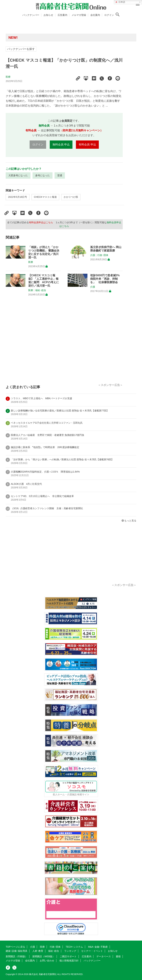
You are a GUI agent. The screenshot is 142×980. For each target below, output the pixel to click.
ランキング (70, 951)
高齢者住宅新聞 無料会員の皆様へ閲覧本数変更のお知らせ (56, 37)
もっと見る (130, 521)
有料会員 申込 (87, 145)
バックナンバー (31, 15)
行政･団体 (103, 255)
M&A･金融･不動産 (98, 947)
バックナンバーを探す (21, 49)
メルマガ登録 (79, 15)
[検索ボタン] (118, 14)
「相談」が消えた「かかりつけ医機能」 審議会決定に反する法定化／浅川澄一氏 (44, 252)
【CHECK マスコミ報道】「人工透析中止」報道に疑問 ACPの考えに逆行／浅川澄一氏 (44, 281)
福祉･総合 (41, 290)
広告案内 (62, 15)
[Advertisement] (64, 344)
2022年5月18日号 (18, 197)
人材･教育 (38, 951)
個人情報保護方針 (69, 961)
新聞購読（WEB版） (44, 956)
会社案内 (95, 15)
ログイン (109, 15)
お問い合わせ (47, 961)
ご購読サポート (68, 956)
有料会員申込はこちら (41, 222)
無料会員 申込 (61, 145)
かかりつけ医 (71, 197)
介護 (93, 255)
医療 (8, 77)
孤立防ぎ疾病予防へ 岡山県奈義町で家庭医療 (106, 249)
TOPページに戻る (15, 947)
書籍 (118, 956)
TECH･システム (74, 947)
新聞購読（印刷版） (17, 956)
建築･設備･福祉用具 (17, 951)
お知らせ (48, 15)
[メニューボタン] (138, 4)
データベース (104, 956)
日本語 (120, 2)
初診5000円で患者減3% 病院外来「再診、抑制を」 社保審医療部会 (105, 279)
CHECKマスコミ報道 (45, 197)
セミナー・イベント (92, 951)
